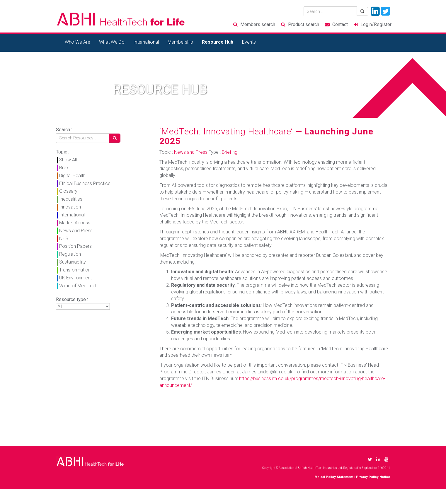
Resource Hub (218, 42)
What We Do (112, 42)
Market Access (75, 223)
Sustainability (73, 262)
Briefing (230, 152)
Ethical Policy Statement (334, 477)
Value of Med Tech (78, 286)
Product (304, 24)
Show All (68, 160)
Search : (64, 130)
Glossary (68, 191)
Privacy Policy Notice (373, 477)
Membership (180, 42)
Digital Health (72, 176)
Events (249, 42)
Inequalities (71, 199)
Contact (340, 24)
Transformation (75, 270)
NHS (64, 239)
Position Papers (75, 246)
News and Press (76, 231)
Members (258, 24)
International (146, 42)
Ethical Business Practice (85, 183)
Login (376, 24)
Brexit (65, 168)
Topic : (63, 152)
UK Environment (75, 278)
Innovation (70, 207)
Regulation (70, 254)
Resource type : (72, 299)
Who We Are (78, 42)
